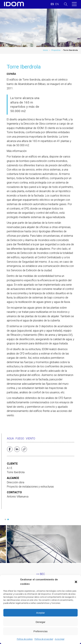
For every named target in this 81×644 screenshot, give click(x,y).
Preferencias (40, 631)
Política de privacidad (44, 639)
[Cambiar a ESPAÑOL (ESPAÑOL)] (52, 4)
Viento (31, 438)
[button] (76, 582)
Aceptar (40, 613)
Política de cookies (25, 639)
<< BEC (41, 574)
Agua (10, 438)
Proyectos (56, 50)
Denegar (40, 622)
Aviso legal (60, 639)
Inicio (45, 50)
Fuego (20, 438)
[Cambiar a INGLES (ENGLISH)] (57, 4)
